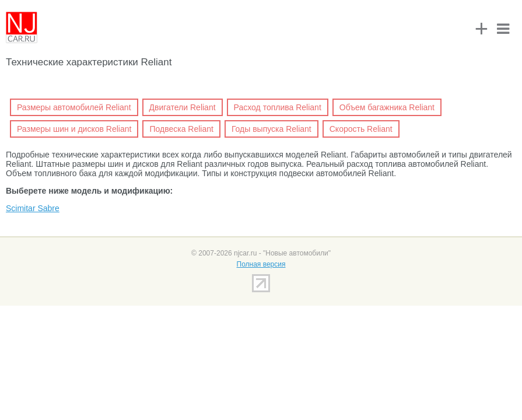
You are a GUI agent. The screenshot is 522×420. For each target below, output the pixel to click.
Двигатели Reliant (183, 107)
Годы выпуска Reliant (271, 129)
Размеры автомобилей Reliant (74, 107)
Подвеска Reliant (181, 129)
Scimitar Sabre (33, 208)
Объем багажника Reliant (387, 107)
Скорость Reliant (361, 129)
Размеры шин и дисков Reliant (74, 129)
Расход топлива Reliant (278, 107)
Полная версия (261, 264)
